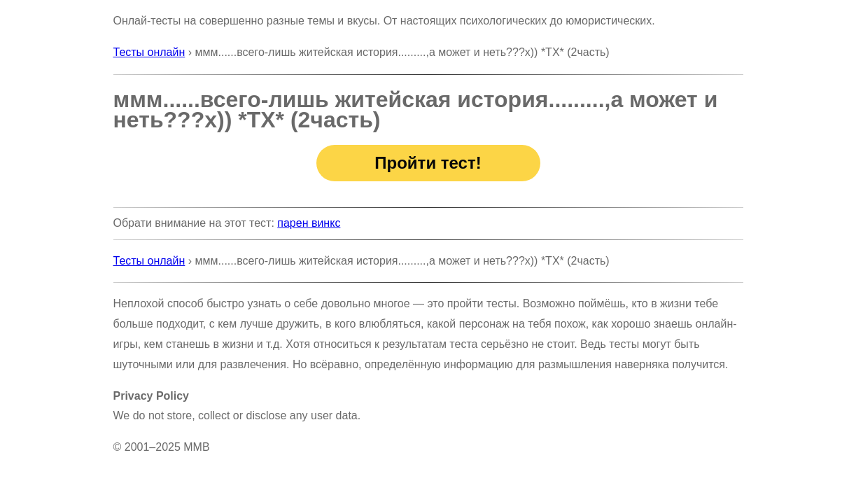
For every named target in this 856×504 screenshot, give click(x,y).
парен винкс (309, 223)
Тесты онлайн (149, 52)
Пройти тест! (428, 163)
